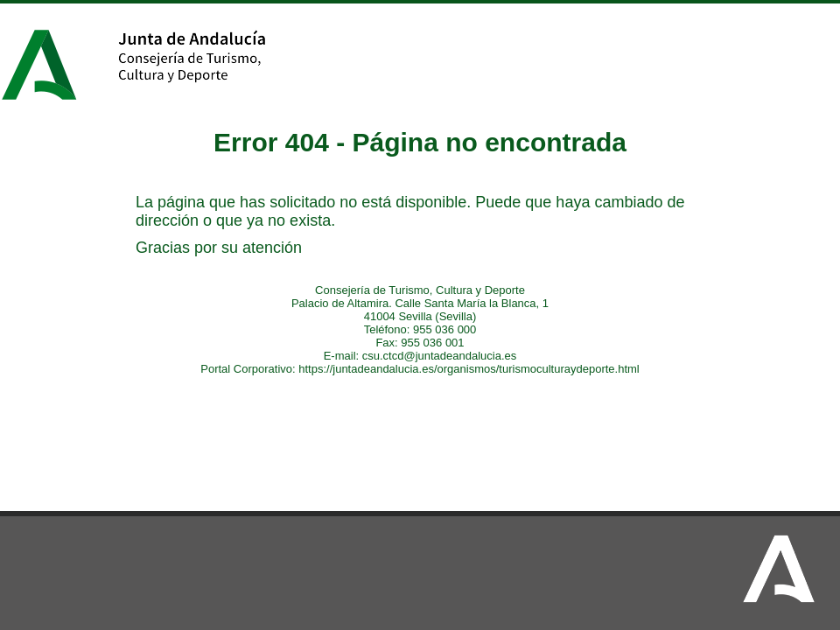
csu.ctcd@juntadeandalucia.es (440, 356)
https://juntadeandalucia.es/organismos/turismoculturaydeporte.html (469, 369)
